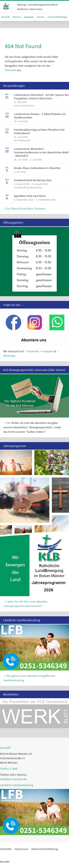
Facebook (33, 351)
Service (41, 17)
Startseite (6, 849)
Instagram (47, 351)
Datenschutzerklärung (45, 849)
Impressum (21, 849)
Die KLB (6, 17)
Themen (17, 17)
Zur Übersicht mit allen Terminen (26, 209)
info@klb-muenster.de (13, 779)
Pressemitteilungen (57, 17)
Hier (9, 423)
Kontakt (5, 862)
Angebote (29, 17)
